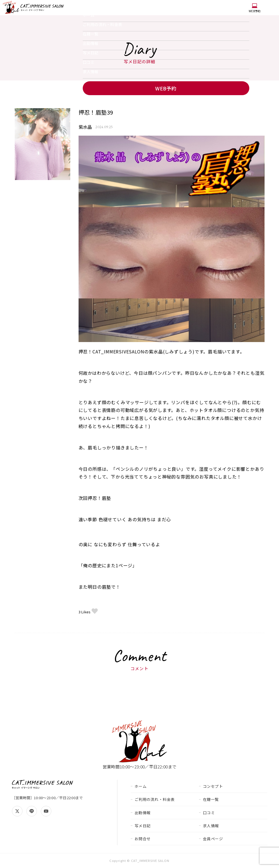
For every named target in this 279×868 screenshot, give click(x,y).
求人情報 (91, 72)
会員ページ (213, 839)
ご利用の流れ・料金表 (103, 24)
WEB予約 (255, 8)
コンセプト (213, 786)
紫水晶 (85, 127)
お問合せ (143, 839)
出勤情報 (91, 43)
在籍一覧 (91, 34)
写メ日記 (91, 53)
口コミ (89, 62)
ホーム (89, 15)
